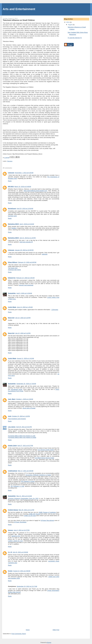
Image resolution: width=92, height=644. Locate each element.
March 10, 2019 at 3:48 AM (23, 187)
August (70, 25)
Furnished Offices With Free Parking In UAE (22, 436)
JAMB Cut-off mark (30, 516)
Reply (10, 181)
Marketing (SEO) (13, 224)
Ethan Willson (13, 262)
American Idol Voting (14, 270)
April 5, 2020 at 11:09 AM (24, 293)
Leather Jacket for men (15, 541)
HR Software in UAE (17, 486)
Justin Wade (12, 307)
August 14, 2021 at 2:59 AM (22, 571)
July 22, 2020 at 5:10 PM (23, 318)
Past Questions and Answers (17, 419)
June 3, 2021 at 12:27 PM (22, 530)
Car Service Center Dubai (46, 450)
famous (10, 530)
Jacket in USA (16, 536)
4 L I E (10, 552)
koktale (14, 228)
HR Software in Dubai (28, 481)
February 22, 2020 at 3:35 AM (25, 278)
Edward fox (12, 278)
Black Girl (11, 318)
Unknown (11, 173)
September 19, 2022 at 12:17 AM (27, 586)
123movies (55, 310)
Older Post (56, 630)
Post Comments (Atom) (19, 634)
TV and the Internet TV (75, 38)
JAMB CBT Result (34, 514)
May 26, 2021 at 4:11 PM (26, 510)
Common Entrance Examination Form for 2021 (23, 498)
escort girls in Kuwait (29, 408)
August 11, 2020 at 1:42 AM (25, 358)
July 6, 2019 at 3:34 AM (27, 224)
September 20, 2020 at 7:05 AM (26, 384)
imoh (10, 416)
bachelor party (12, 216)
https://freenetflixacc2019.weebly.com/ (35, 191)
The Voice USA (13, 268)
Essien (10, 571)
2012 (68, 22)
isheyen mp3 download (26, 285)
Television (10, 161)
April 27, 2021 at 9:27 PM (25, 446)
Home (28, 630)
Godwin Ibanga (13, 510)
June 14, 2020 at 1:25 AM (25, 307)
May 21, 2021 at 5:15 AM (24, 496)
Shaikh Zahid (12, 446)
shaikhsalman (13, 471)
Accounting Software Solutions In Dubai (38, 475)
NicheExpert (12, 209)
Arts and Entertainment (19, 9)
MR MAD (11, 187)
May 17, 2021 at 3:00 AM (26, 471)
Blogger (49, 642)
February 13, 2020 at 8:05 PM (27, 262)
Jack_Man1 (12, 399)
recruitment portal (17, 389)
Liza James (12, 427)
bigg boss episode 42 (26, 242)
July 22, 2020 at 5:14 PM (23, 333)
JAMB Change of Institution (48, 512)
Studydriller (12, 293)
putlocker (45, 254)
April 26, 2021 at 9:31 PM (24, 427)
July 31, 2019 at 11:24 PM (27, 238)
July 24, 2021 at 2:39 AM (20, 552)
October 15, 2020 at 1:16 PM (21, 416)
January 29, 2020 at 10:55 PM (24, 250)
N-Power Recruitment (47, 520)
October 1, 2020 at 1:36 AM (25, 399)
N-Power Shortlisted (20, 522)
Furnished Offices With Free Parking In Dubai (22, 437)
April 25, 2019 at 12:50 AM (25, 209)
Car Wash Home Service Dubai (44, 458)
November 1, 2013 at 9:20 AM (24, 173)
